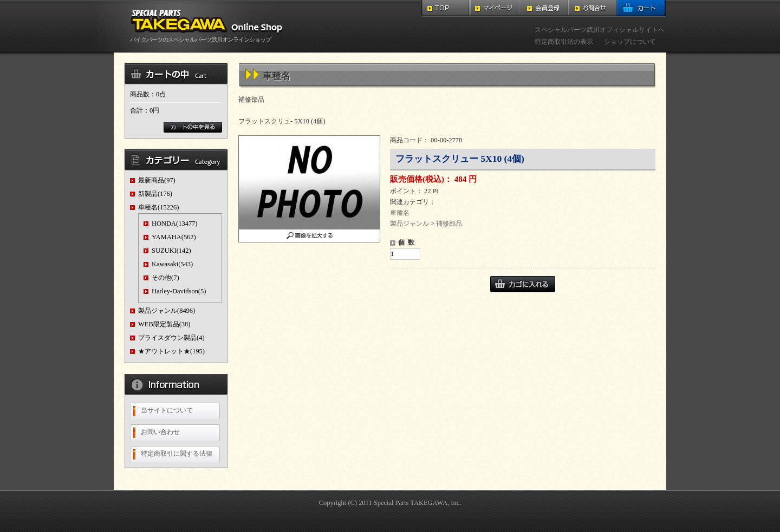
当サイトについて (167, 410)
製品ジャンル (409, 224)
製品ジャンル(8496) (167, 311)
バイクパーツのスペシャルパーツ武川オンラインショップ (209, 36)
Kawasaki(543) (172, 264)
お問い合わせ (160, 432)
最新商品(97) (157, 180)
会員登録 (544, 8)
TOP (446, 8)
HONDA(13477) (175, 224)
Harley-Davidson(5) (179, 291)
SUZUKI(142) (171, 251)
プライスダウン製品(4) (171, 338)
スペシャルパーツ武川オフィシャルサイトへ (600, 30)
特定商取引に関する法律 (177, 454)
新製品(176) (155, 194)
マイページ (495, 8)
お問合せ (593, 8)
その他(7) (165, 278)
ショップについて (630, 42)
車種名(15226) (158, 207)
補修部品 (449, 224)
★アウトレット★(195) (171, 351)
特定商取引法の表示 (564, 42)
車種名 (400, 213)
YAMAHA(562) (174, 237)
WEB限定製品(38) (164, 324)
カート (642, 8)
